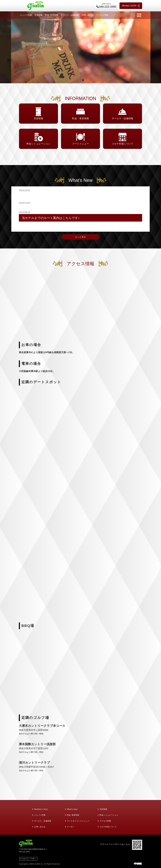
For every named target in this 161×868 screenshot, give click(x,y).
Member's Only (41, 809)
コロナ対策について (108, 827)
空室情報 (38, 15)
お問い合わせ (88, 15)
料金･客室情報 (52, 15)
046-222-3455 (24, 852)
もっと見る (81, 237)
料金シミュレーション (109, 815)
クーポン (71, 827)
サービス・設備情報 (70, 15)
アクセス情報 (102, 15)
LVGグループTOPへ (29, 859)
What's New (72, 809)
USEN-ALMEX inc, (36, 864)
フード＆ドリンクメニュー (78, 821)
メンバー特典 (26, 15)
